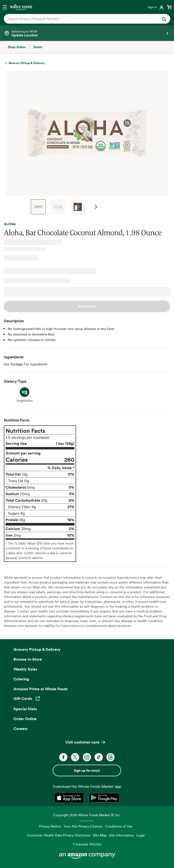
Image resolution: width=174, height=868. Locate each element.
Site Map (100, 835)
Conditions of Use (119, 826)
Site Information (121, 835)
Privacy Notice (50, 826)
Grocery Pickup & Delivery (37, 649)
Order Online (25, 719)
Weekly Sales (25, 669)
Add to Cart (87, 306)
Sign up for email (87, 770)
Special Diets (25, 709)
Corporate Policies (87, 844)
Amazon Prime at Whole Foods (41, 689)
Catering (21, 679)
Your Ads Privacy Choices (83, 826)
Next (96, 207)
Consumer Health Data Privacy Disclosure (59, 835)
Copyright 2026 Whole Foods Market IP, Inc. (87, 815)
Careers (20, 729)
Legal (140, 835)
